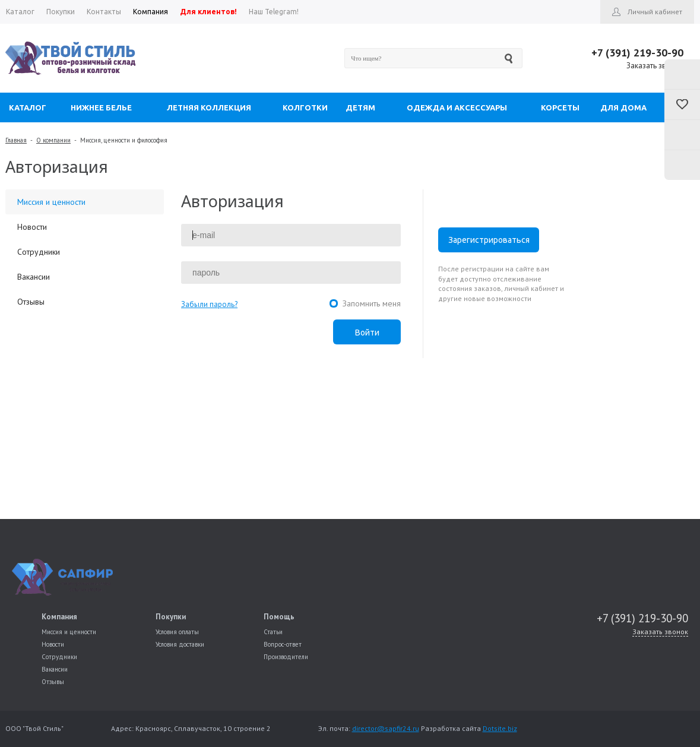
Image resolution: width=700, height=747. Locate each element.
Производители (286, 657)
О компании (53, 140)
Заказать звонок (655, 66)
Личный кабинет (655, 12)
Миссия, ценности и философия (124, 140)
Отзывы (31, 302)
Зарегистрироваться (489, 240)
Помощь (279, 617)
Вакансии (34, 277)
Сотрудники (39, 252)
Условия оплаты (177, 632)
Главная (16, 140)
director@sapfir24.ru (386, 728)
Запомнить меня (372, 303)
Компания (59, 617)
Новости (32, 227)
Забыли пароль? (209, 304)
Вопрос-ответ (283, 644)
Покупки (171, 617)
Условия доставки (180, 644)
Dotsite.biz (500, 728)
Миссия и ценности (51, 202)
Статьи (273, 632)
